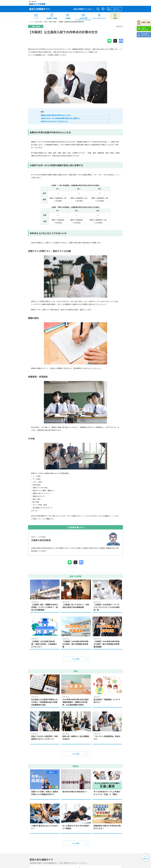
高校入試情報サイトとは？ (83, 9)
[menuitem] (36, 16)
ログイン (116, 9)
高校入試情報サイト (40, 9)
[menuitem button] (115, 16)
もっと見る (76, 661)
